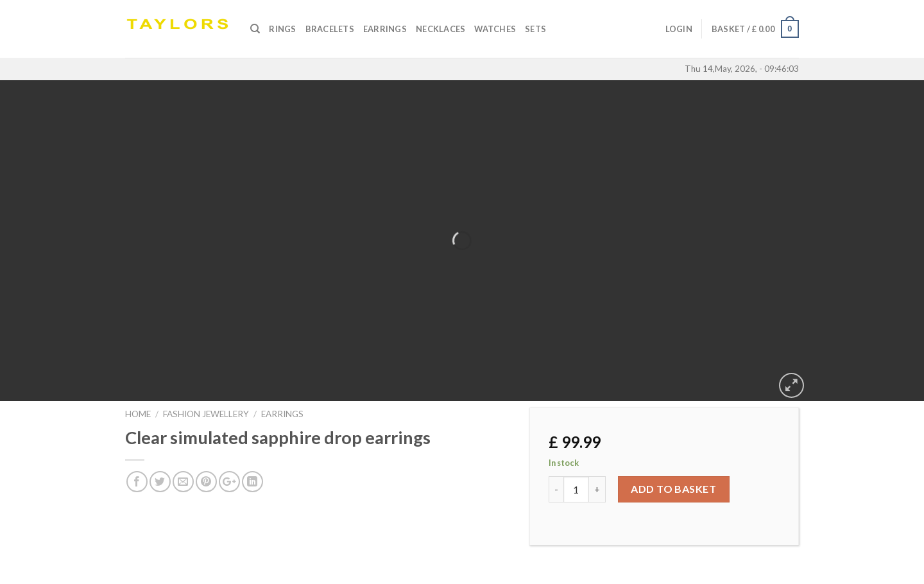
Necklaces (441, 29)
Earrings (385, 29)
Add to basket (673, 489)
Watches (495, 29)
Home (138, 414)
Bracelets (330, 29)
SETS (535, 29)
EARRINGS (282, 414)
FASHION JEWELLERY (206, 414)
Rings (282, 29)
